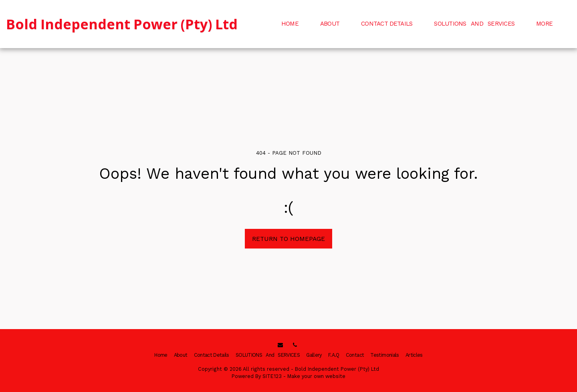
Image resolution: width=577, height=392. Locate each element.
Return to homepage (288, 239)
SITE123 (272, 376)
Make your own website (316, 376)
